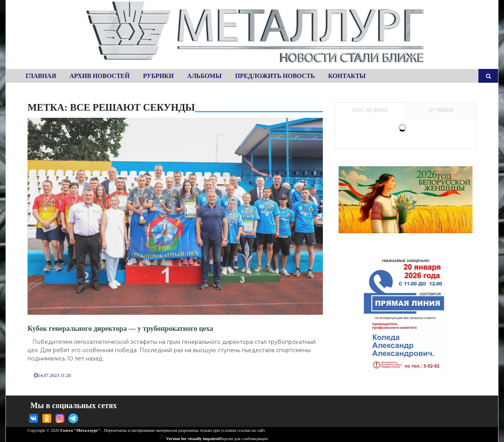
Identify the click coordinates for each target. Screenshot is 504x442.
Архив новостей (99, 76)
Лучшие (441, 110)
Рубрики (158, 76)
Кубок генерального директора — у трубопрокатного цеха (120, 329)
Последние (370, 110)
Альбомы (204, 76)
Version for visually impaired (189, 438)
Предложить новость (275, 76)
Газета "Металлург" (80, 430)
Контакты (347, 76)
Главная (41, 76)
